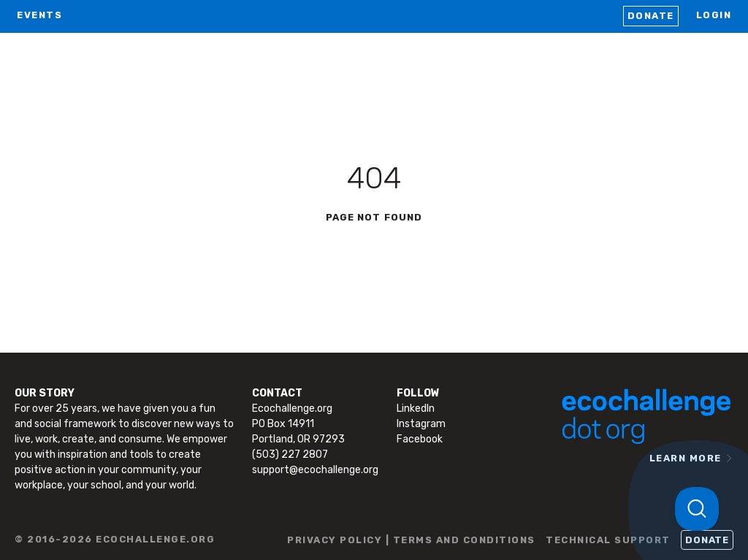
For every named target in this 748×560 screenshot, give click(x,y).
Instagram (421, 424)
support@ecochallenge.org (315, 470)
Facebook (420, 439)
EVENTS (39, 15)
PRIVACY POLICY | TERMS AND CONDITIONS (411, 540)
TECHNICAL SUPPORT (608, 540)
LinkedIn (416, 409)
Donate (651, 16)
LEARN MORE (686, 458)
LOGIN (714, 15)
